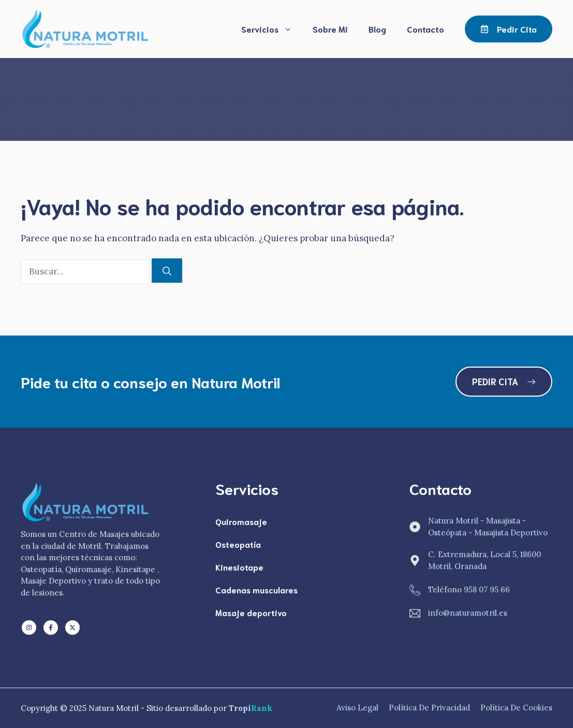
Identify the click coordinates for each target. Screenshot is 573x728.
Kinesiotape (239, 567)
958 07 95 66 (487, 589)
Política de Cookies (516, 708)
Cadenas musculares (256, 589)
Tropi (251, 708)
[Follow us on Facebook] (51, 628)
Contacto (425, 29)
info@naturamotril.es (468, 613)
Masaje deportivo (251, 612)
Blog (377, 29)
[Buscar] (167, 271)
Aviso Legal (357, 708)
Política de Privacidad (429, 708)
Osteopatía (238, 544)
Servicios (272, 29)
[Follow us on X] (72, 628)
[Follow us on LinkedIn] (29, 628)
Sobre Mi (330, 29)
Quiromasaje (241, 521)
